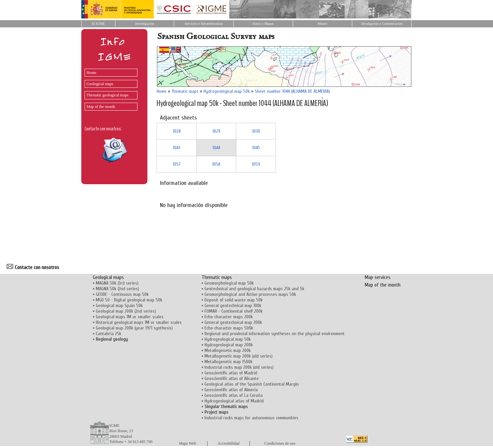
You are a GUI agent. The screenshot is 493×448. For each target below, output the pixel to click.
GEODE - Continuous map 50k (122, 294)
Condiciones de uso (280, 443)
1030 (256, 131)
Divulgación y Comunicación (382, 24)
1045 (256, 148)
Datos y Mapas (263, 24)
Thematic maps (185, 91)
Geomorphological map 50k (229, 283)
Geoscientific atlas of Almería (231, 390)
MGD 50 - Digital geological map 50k (129, 300)
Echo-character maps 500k (229, 328)
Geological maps (100, 84)
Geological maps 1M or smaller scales (130, 317)
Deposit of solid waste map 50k (234, 300)
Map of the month (101, 107)
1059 (256, 164)
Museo (322, 24)
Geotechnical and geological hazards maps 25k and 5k (254, 289)
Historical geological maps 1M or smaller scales (139, 322)
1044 (216, 148)
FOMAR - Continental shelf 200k (234, 311)
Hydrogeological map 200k (229, 345)
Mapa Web (187, 443)
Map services (378, 277)
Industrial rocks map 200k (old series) (239, 367)
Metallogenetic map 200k (228, 350)
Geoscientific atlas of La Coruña (234, 395)
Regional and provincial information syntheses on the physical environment (275, 334)
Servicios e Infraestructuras (204, 24)
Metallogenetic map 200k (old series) (239, 356)
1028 (177, 131)
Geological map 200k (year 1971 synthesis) (134, 328)
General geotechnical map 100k (233, 306)
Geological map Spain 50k (119, 306)
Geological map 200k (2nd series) (126, 311)
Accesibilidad (229, 443)
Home (91, 73)
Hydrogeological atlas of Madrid (234, 401)
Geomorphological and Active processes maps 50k (250, 294)
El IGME (98, 24)
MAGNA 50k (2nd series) (117, 289)
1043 (177, 148)
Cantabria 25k (109, 334)
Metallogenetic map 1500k (228, 362)
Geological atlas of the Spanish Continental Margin (252, 384)
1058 (216, 164)
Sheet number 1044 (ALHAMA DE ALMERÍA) (292, 91)
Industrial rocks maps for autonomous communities (251, 418)
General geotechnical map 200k (233, 322)
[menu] (109, 88)
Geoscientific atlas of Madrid (231, 373)
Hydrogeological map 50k (227, 91)
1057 (177, 164)
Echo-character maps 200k (229, 317)
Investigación (145, 24)
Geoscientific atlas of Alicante (232, 379)
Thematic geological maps (108, 95)
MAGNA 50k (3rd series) (117, 283)
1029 (216, 131)
